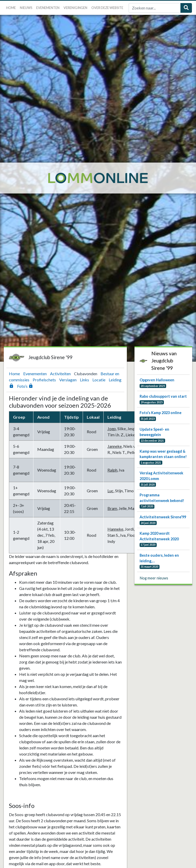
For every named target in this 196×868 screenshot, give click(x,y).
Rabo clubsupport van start (163, 396)
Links (85, 380)
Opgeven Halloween (157, 380)
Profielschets (45, 380)
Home (11, 8)
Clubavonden (86, 374)
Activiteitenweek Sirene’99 (163, 517)
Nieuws (26, 8)
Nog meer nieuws (154, 578)
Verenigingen (75, 8)
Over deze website (107, 8)
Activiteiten (61, 374)
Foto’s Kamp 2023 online (161, 413)
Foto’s (25, 386)
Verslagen (68, 380)
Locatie (99, 380)
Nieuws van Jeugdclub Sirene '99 (164, 361)
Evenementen (48, 8)
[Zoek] (155, 8)
